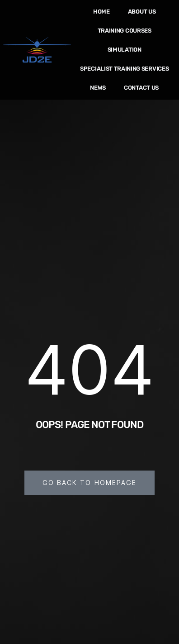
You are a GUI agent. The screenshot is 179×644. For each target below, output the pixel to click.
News (98, 88)
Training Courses (125, 31)
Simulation (125, 50)
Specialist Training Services (124, 69)
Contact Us (141, 88)
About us (142, 12)
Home (101, 12)
